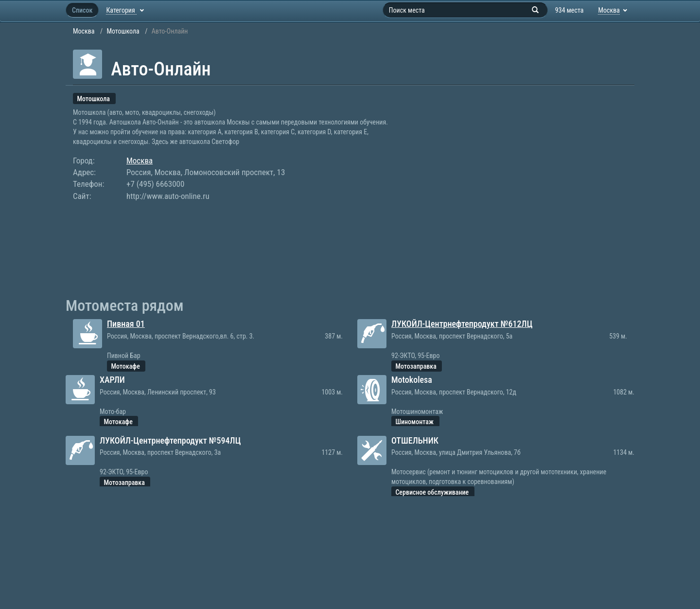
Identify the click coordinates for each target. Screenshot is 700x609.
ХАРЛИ (112, 380)
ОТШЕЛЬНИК (415, 440)
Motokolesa (412, 380)
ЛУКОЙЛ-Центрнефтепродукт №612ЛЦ (462, 324)
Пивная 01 (126, 324)
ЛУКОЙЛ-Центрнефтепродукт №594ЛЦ (170, 440)
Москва (84, 31)
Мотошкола (123, 31)
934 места (569, 10)
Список (82, 10)
